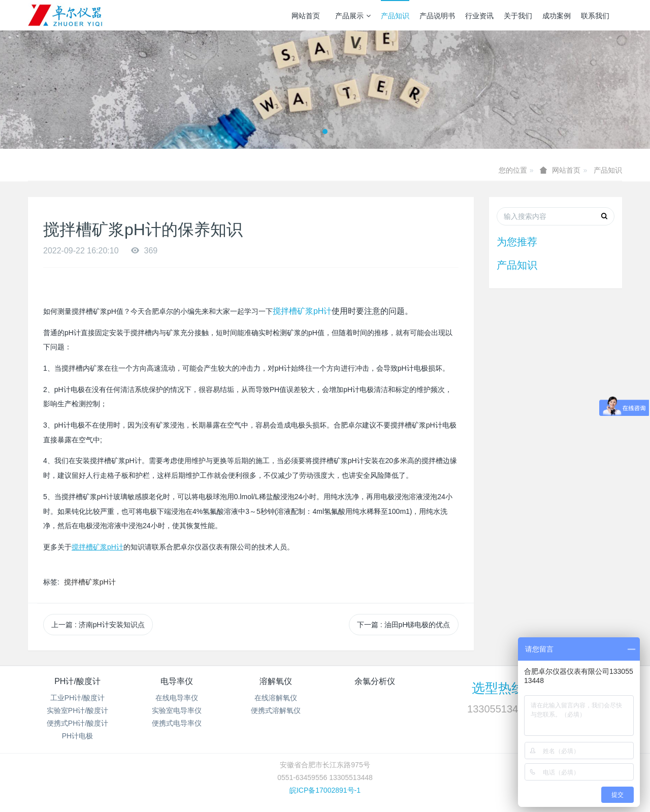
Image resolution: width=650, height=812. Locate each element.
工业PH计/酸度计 (77, 698)
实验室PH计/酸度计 (77, 710)
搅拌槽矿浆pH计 (302, 311)
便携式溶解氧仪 (276, 710)
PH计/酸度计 (77, 681)
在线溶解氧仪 (276, 698)
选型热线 (498, 688)
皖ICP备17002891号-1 (325, 790)
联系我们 (595, 16)
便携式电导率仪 (177, 723)
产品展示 (353, 16)
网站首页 (306, 16)
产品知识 (395, 16)
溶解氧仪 (276, 681)
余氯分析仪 (375, 681)
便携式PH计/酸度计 (77, 723)
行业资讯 (479, 16)
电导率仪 (177, 681)
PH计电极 (77, 736)
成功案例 (557, 16)
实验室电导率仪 (177, 710)
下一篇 (404, 625)
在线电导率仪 (177, 698)
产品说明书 (437, 16)
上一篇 (98, 625)
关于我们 (518, 16)
